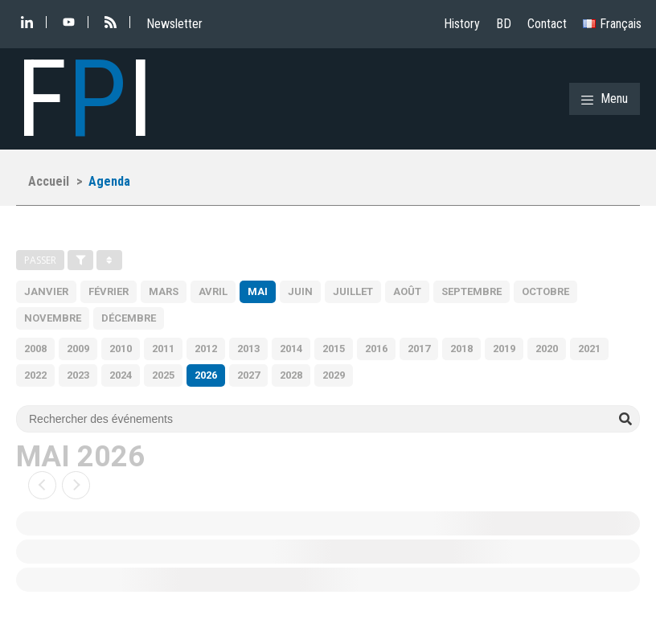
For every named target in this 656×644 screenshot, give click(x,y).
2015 (334, 349)
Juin (300, 291)
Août (407, 291)
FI (85, 99)
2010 (121, 349)
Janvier (46, 291)
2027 (248, 375)
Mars (164, 291)
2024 (121, 375)
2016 (376, 349)
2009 (78, 349)
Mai (258, 291)
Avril (213, 291)
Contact (547, 24)
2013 (248, 349)
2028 (291, 375)
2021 (589, 349)
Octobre (545, 291)
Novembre (53, 318)
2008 (35, 349)
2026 (206, 375)
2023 (78, 375)
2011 (163, 349)
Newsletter (174, 24)
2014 (291, 349)
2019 (504, 349)
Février (109, 291)
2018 (461, 349)
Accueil (49, 181)
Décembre (129, 318)
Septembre (471, 291)
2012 (206, 349)
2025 (163, 375)
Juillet (353, 291)
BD (504, 24)
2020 (547, 349)
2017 (419, 349)
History (462, 24)
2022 (35, 375)
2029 (334, 375)
